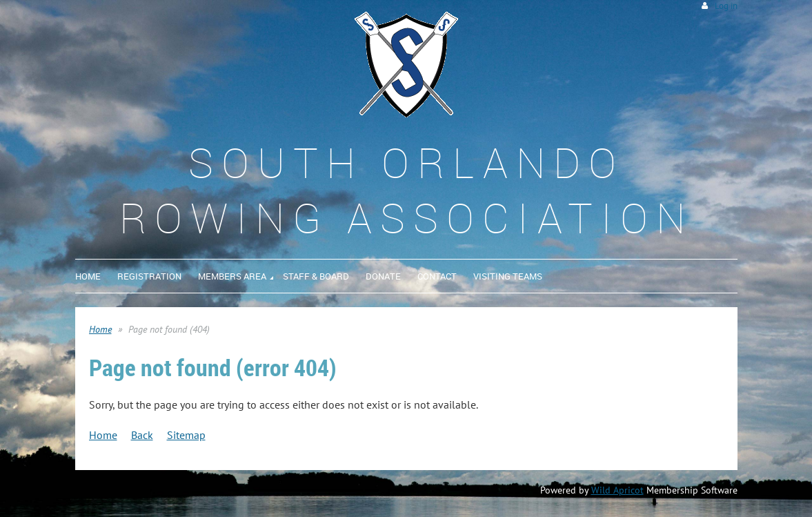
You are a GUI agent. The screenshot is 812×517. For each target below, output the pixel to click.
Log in (726, 6)
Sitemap (186, 435)
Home (100, 329)
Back (142, 435)
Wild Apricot (617, 490)
